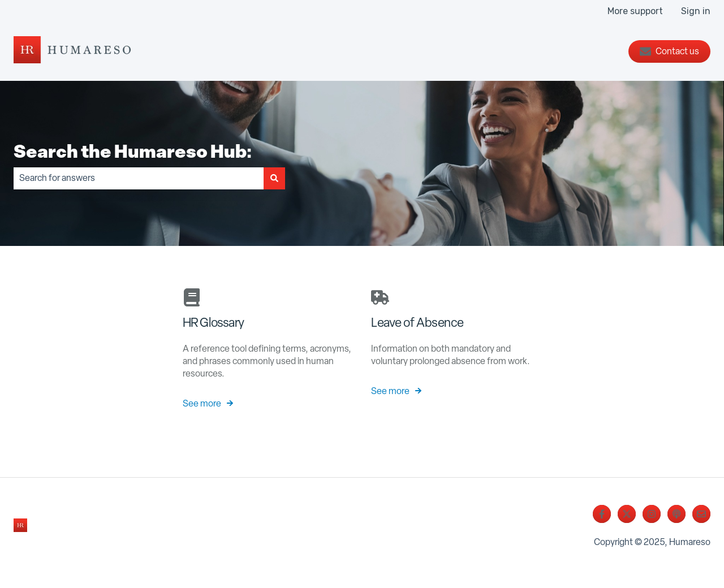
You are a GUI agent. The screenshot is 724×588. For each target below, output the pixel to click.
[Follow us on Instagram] (652, 514)
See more (202, 403)
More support (635, 11)
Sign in (696, 11)
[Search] (274, 178)
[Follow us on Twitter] (627, 514)
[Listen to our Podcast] (676, 514)
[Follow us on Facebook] (602, 514)
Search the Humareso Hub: (133, 151)
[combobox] (139, 178)
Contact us (669, 51)
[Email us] (701, 514)
